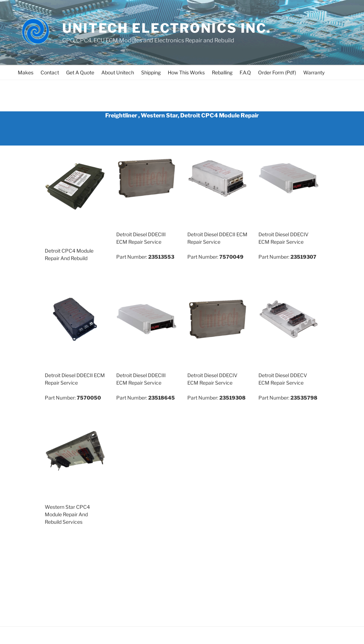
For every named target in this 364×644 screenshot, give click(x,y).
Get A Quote (80, 72)
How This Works (186, 72)
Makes (26, 72)
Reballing (222, 72)
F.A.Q (245, 72)
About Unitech (118, 72)
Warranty (314, 72)
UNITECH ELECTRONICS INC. (167, 28)
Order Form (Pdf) (277, 72)
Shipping (151, 72)
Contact (50, 72)
